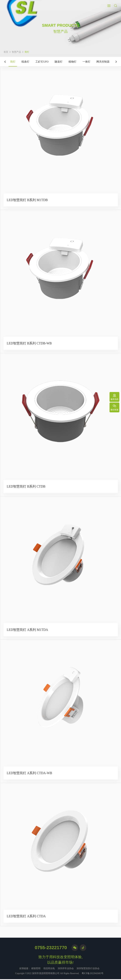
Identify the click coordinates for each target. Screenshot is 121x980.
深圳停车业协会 (66, 969)
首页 (6, 52)
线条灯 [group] (25, 62)
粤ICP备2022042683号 (93, 974)
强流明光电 (49, 969)
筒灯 (27, 52)
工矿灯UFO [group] (42, 62)
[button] (5, 62)
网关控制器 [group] (103, 62)
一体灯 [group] (86, 62)
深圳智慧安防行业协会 (88, 969)
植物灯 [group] (72, 62)
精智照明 (36, 969)
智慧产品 (16, 52)
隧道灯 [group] (59, 62)
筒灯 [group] (13, 62)
